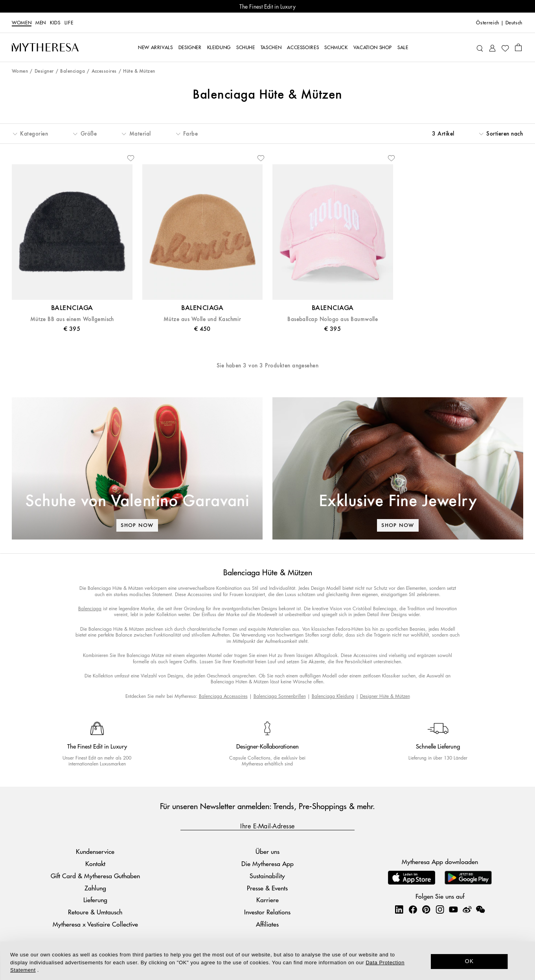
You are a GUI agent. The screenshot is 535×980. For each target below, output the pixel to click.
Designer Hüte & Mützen (385, 696)
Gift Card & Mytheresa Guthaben (95, 876)
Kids (55, 23)
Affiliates (267, 924)
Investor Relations (267, 912)
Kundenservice (95, 851)
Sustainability (267, 876)
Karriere (267, 900)
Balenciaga (73, 71)
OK (470, 961)
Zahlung (95, 888)
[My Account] (492, 47)
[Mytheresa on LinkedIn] (399, 909)
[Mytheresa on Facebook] (413, 909)
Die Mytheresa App (267, 863)
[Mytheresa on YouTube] (453, 909)
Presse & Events (267, 888)
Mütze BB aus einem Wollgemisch (72, 319)
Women (22, 23)
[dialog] (267, 961)
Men (41, 23)
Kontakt (95, 863)
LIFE (69, 23)
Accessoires (104, 71)
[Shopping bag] (518, 47)
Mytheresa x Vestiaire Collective (95, 924)
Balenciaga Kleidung (333, 696)
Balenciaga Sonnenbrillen (280, 696)
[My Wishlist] (505, 48)
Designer (44, 71)
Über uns (267, 851)
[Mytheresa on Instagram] (440, 909)
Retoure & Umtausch (95, 912)
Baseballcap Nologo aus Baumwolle (333, 319)
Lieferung (95, 900)
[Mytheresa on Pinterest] (426, 909)
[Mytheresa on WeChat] (480, 909)
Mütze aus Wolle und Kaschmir (202, 319)
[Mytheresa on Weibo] (467, 909)
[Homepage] (45, 47)
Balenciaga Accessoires (223, 696)
